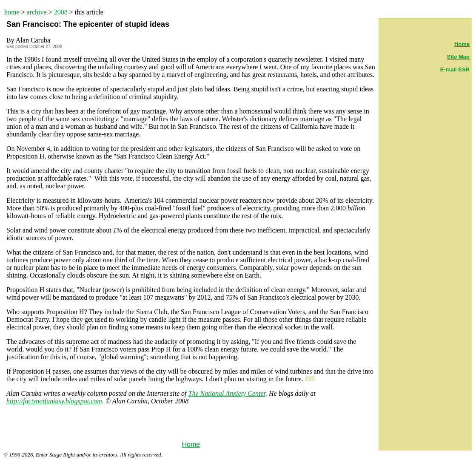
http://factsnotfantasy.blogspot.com (54, 401)
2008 (61, 12)
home (12, 12)
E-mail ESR (455, 69)
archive (37, 12)
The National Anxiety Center (227, 393)
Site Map (458, 57)
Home (191, 444)
